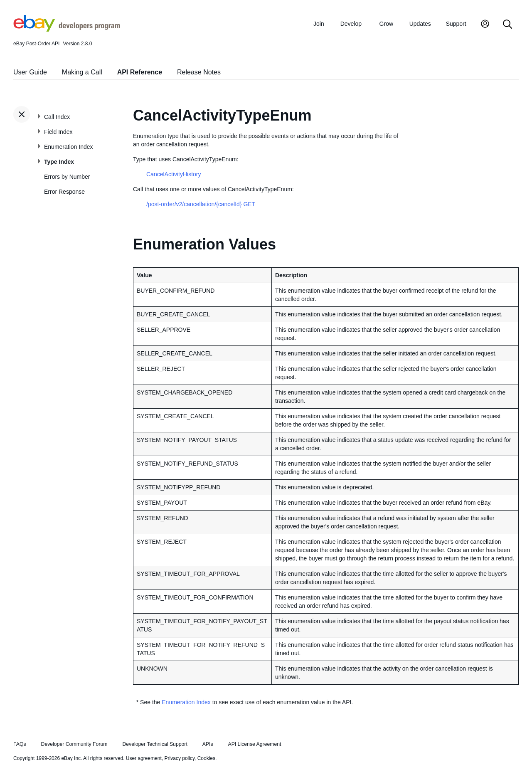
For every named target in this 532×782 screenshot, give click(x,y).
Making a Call (82, 72)
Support (456, 24)
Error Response (64, 192)
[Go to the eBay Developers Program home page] (67, 30)
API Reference (140, 72)
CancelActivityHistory (174, 174)
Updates (420, 24)
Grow (386, 24)
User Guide (30, 72)
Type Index (59, 162)
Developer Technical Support (155, 744)
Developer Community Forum (74, 744)
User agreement (144, 758)
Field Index (58, 132)
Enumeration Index (69, 147)
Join (319, 24)
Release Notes (199, 72)
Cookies (206, 758)
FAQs (20, 744)
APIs (208, 744)
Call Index (57, 117)
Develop (351, 24)
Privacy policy (180, 758)
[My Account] (485, 25)
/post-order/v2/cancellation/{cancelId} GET (201, 204)
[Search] (507, 25)
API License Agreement (254, 744)
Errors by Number (67, 177)
